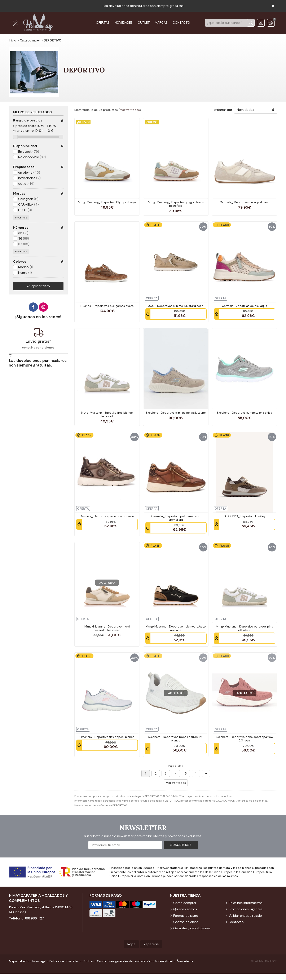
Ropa (131, 944)
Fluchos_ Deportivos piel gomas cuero (107, 306)
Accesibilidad (164, 961)
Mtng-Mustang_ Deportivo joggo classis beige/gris (176, 204)
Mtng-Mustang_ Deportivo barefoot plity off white (245, 628)
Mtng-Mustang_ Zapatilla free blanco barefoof (107, 414)
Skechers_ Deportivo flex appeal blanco (107, 737)
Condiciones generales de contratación (124, 961)
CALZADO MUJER (226, 801)
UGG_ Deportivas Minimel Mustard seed (176, 306)
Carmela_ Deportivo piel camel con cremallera (176, 518)
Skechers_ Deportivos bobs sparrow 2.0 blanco (176, 739)
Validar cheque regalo (245, 916)
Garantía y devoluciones (192, 928)
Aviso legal (39, 961)
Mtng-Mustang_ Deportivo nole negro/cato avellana (176, 628)
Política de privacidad (64, 961)
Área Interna (185, 961)
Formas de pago (186, 916)
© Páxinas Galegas (264, 961)
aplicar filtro (41, 286)
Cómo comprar (185, 903)
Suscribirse (181, 845)
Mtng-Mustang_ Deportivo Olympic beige (107, 202)
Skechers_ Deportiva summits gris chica (245, 413)
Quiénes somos (185, 909)
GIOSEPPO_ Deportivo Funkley (245, 516)
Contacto (236, 922)
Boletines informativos (246, 903)
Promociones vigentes (246, 909)
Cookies (88, 961)
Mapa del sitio (19, 961)
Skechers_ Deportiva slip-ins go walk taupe (176, 413)
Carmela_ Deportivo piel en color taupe (107, 516)
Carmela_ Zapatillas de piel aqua (245, 306)
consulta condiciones (38, 348)
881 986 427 (35, 918)
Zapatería (151, 944)
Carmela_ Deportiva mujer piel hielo (245, 202)
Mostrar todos (130, 110)
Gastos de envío (186, 922)
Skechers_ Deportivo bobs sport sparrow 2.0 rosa (245, 739)
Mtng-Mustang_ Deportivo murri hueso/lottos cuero (107, 628)
